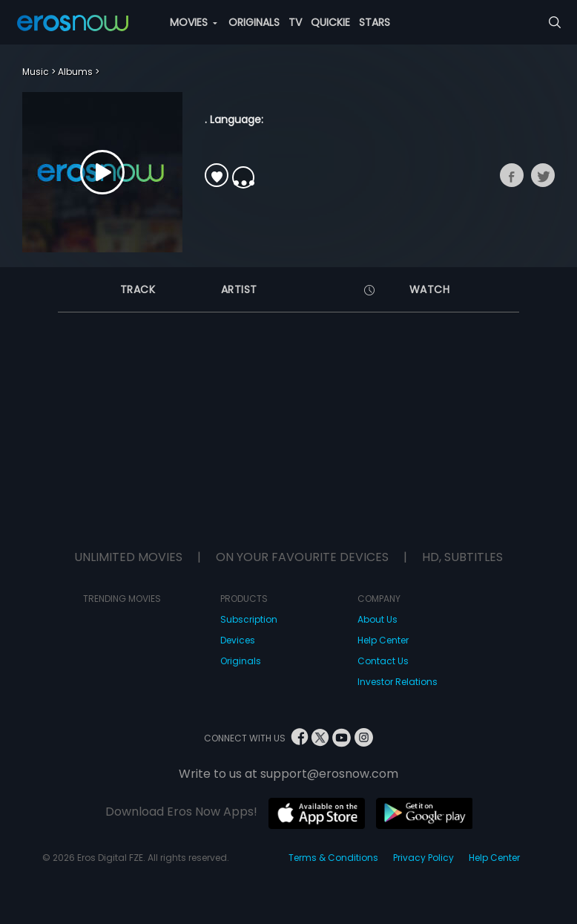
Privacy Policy (423, 858)
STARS (375, 22)
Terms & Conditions (333, 858)
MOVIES (194, 22)
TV (295, 22)
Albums (75, 72)
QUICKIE (330, 22)
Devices (238, 640)
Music (36, 72)
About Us (377, 619)
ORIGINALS (254, 22)
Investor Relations (398, 682)
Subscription (249, 619)
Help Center (383, 640)
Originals (241, 661)
